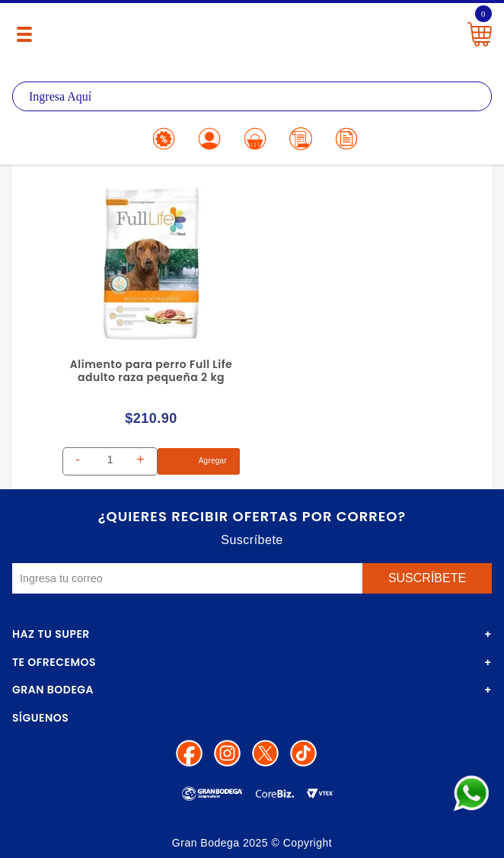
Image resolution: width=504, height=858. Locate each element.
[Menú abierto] (24, 34)
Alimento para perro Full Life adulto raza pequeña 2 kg (151, 371)
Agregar (199, 461)
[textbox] (252, 96)
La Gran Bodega (247, 32)
